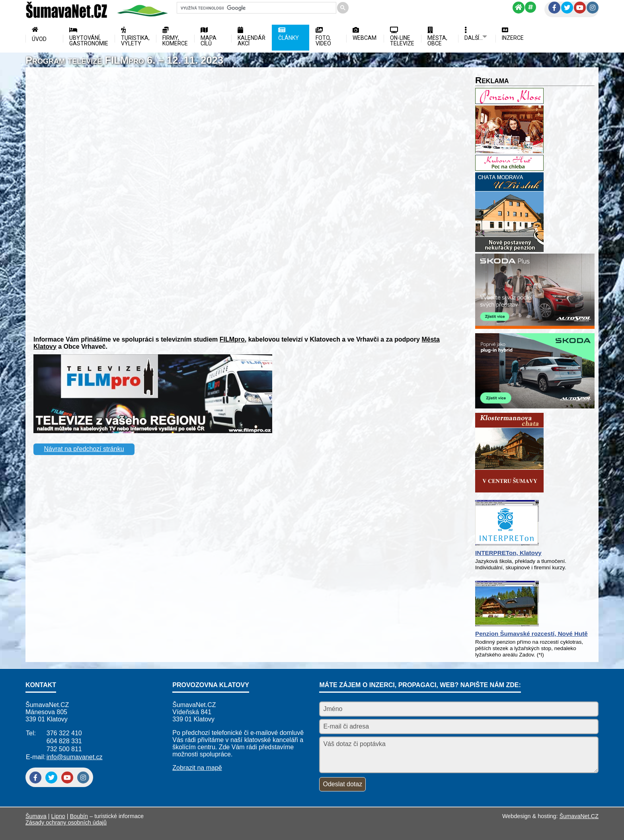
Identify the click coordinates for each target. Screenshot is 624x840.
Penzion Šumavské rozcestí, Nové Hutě (531, 634)
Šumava (36, 816)
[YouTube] (580, 8)
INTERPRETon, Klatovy (508, 553)
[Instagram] (593, 8)
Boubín (79, 816)
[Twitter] (567, 8)
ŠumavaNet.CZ (579, 816)
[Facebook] (554, 8)
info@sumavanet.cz (75, 757)
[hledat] (256, 8)
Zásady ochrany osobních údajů (66, 822)
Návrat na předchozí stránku (84, 449)
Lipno (58, 816)
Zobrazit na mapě (197, 768)
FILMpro (232, 339)
